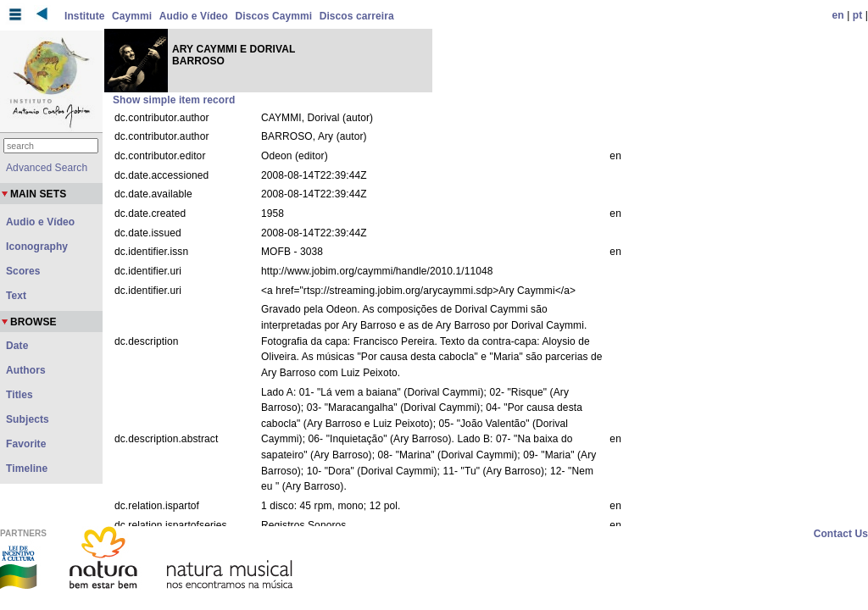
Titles (19, 395)
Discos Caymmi (274, 16)
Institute (85, 16)
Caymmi (132, 16)
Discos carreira (357, 16)
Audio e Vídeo (194, 16)
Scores (23, 271)
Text (16, 296)
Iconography (37, 247)
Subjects (28, 419)
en (838, 15)
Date (17, 346)
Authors (26, 370)
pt (858, 15)
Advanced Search (47, 168)
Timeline (27, 469)
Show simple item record (174, 100)
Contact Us (841, 534)
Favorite (26, 444)
